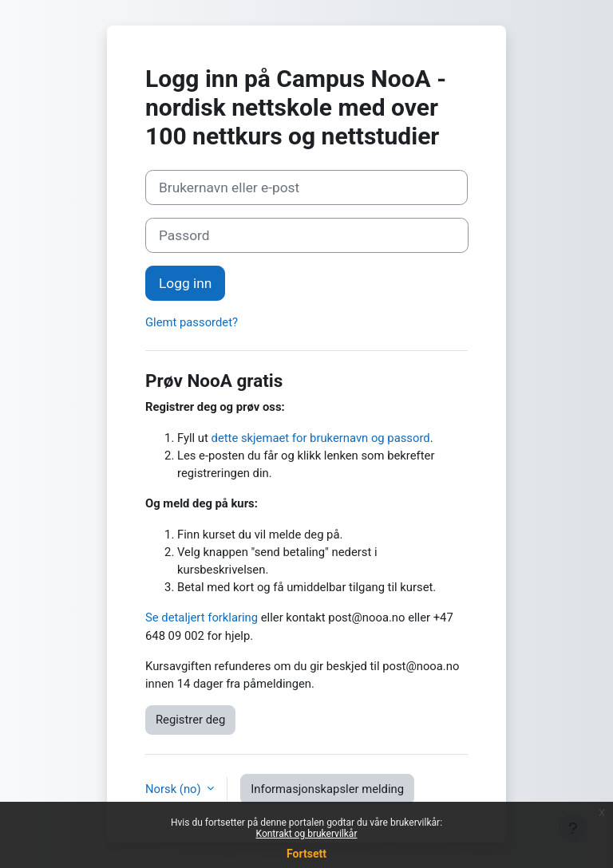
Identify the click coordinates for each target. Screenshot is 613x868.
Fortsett (306, 854)
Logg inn (185, 283)
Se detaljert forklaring (202, 617)
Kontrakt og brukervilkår (307, 834)
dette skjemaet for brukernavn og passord (321, 438)
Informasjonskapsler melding (327, 789)
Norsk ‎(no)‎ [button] (174, 789)
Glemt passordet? (192, 322)
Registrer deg (190, 720)
